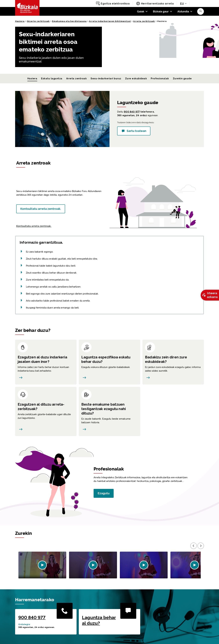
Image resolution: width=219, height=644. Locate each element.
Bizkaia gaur (161, 12)
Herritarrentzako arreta (155, 4)
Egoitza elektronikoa (113, 4)
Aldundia (183, 12)
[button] (201, 11)
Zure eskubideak (136, 79)
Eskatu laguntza (52, 79)
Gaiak (141, 12)
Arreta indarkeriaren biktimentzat (110, 21)
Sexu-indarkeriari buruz (106, 79)
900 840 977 (132, 112)
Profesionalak (160, 79)
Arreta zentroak (76, 79)
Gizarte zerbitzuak (38, 21)
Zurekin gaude (182, 79)
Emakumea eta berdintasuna (69, 21)
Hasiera (20, 21)
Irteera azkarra (210, 295)
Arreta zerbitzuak (144, 21)
